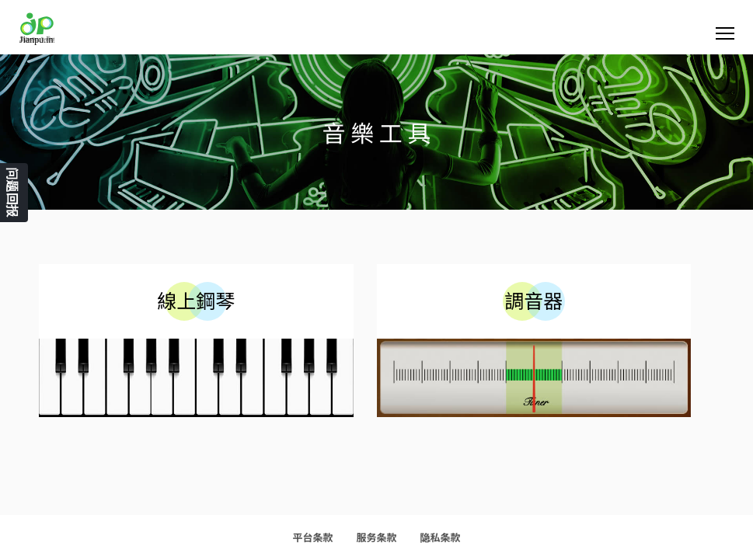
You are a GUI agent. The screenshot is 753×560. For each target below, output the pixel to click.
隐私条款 (441, 537)
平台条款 (312, 537)
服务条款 (376, 537)
